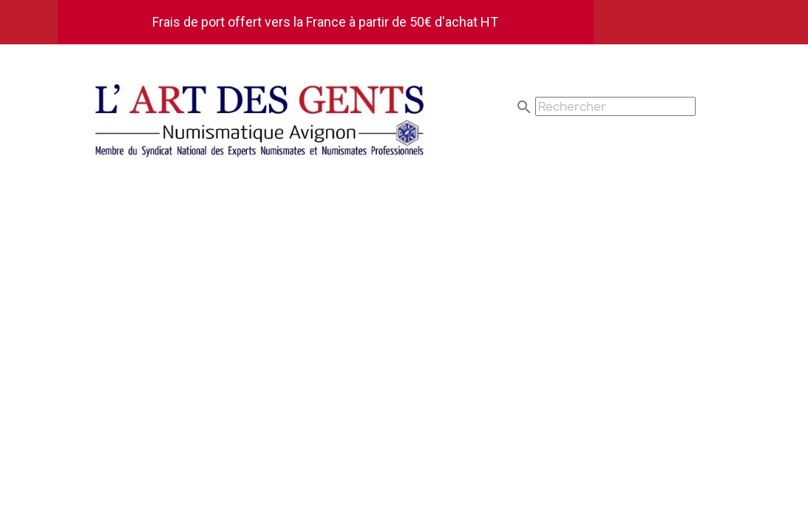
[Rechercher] (615, 106)
